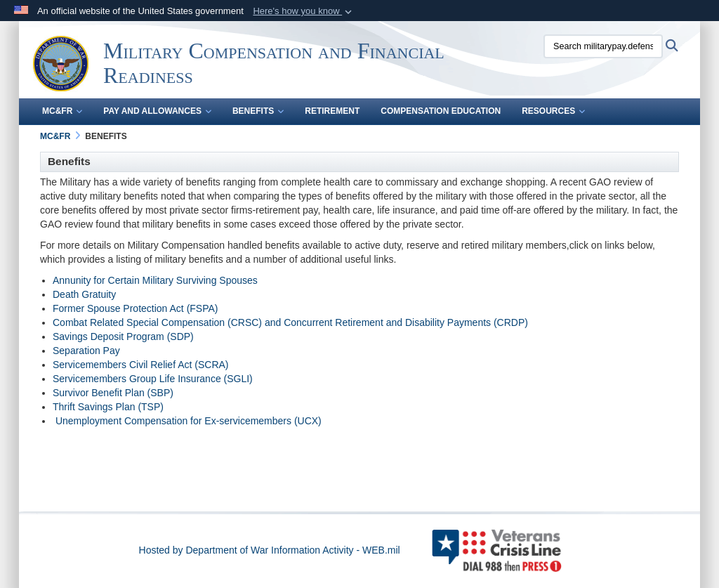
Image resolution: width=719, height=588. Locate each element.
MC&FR (62, 111)
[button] (304, 11)
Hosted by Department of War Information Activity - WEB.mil (270, 550)
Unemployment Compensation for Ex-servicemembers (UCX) (189, 421)
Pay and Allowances (157, 111)
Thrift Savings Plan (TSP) (108, 407)
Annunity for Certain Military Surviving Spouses (155, 280)
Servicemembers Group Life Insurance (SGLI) (153, 379)
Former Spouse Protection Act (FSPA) (136, 308)
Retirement (332, 111)
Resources (553, 111)
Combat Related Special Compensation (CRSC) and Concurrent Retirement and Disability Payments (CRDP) (290, 322)
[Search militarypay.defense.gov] (603, 46)
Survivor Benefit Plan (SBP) (113, 393)
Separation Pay (86, 351)
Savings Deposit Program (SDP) (123, 337)
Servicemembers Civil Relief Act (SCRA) (141, 365)
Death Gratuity (84, 294)
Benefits (258, 111)
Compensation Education (441, 111)
